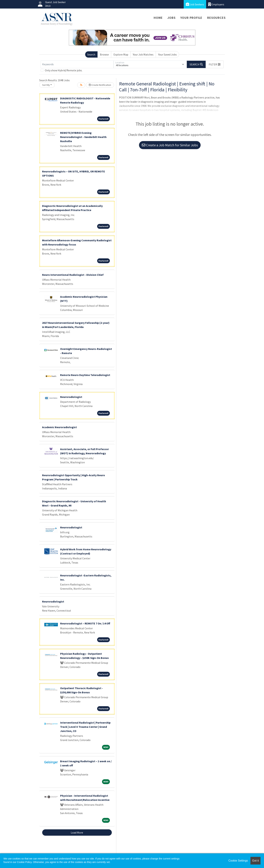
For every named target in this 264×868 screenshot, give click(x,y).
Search (91, 54)
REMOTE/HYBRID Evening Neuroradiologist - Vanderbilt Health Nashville (83, 137)
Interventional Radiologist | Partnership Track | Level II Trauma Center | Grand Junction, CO (85, 727)
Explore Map (121, 54)
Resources (216, 18)
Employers (216, 4)
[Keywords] (77, 64)
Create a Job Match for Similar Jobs (170, 145)
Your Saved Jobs (167, 54)
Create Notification (100, 85)
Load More (77, 833)
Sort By (46, 85)
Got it (255, 861)
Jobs (171, 18)
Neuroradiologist (71, 397)
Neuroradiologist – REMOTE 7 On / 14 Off (85, 623)
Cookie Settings (238, 861)
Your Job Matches (143, 54)
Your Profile (191, 18)
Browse (104, 54)
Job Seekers (195, 4)
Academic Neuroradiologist (59, 427)
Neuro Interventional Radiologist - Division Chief (73, 275)
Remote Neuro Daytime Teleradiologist (85, 375)
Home (158, 18)
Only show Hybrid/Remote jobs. (64, 70)
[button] (215, 64)
